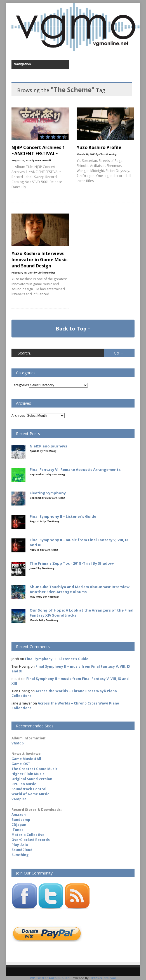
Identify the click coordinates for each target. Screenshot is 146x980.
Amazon (19, 815)
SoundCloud (22, 850)
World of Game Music (30, 794)
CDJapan (19, 825)
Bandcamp (21, 820)
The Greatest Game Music (35, 769)
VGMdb (18, 743)
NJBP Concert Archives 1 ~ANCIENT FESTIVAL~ (38, 150)
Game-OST (21, 764)
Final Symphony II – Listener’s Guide (57, 659)
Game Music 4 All (26, 759)
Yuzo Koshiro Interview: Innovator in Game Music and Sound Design (39, 260)
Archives (18, 415)
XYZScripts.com (104, 978)
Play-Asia (20, 845)
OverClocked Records (31, 840)
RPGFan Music (24, 784)
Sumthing (20, 855)
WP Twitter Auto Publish (50, 978)
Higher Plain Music (28, 774)
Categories (20, 385)
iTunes (17, 830)
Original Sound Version (32, 779)
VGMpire (19, 799)
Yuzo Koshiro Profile (99, 147)
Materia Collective (28, 835)
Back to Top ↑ (73, 329)
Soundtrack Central (29, 789)
